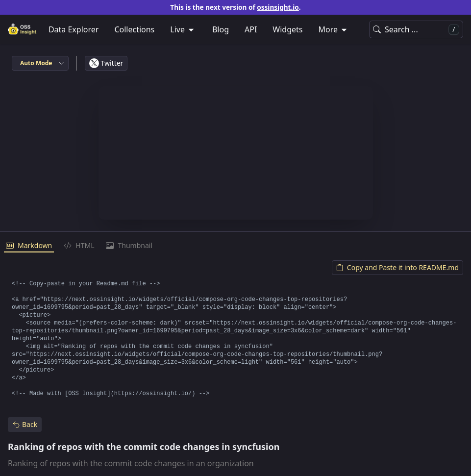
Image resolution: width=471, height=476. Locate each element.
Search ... (416, 30)
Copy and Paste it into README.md (397, 267)
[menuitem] (183, 29)
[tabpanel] (235, 331)
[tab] (29, 246)
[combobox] (40, 63)
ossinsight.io (278, 7)
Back (25, 424)
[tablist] (235, 246)
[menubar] (235, 29)
